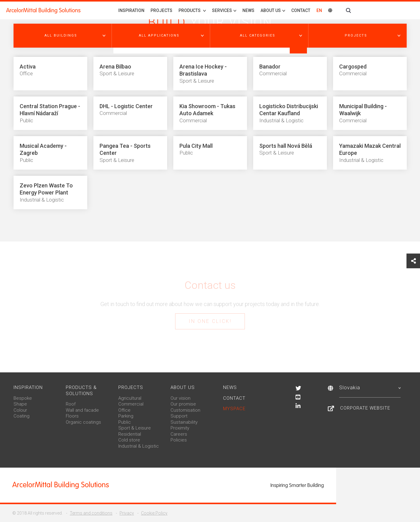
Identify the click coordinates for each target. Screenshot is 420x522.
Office (124, 410)
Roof (71, 404)
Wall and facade (82, 410)
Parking (126, 416)
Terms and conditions (91, 513)
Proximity (180, 428)
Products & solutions (81, 391)
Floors (72, 416)
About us (183, 387)
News (248, 10)
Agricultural (130, 398)
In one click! (210, 321)
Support (179, 416)
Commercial (131, 404)
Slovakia (370, 388)
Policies (179, 440)
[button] (63, 36)
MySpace (234, 409)
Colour (20, 410)
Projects (161, 10)
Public (125, 422)
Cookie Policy (154, 513)
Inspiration (131, 10)
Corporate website (365, 408)
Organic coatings (83, 422)
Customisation (185, 410)
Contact (301, 10)
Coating (22, 416)
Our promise (183, 404)
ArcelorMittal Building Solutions (43, 10)
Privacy (127, 513)
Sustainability (184, 422)
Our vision (181, 398)
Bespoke (23, 398)
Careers (179, 434)
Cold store (129, 440)
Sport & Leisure (135, 428)
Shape (20, 404)
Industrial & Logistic (139, 446)
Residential (130, 434)
